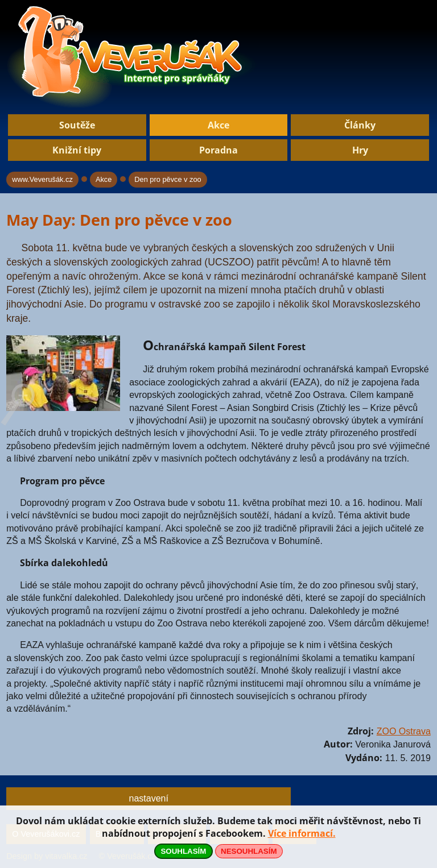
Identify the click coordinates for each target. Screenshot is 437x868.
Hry (360, 150)
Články (360, 125)
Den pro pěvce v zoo (168, 179)
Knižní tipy (77, 150)
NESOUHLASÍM (249, 851)
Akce (218, 125)
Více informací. (302, 833)
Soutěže (77, 125)
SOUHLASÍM (183, 851)
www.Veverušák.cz (42, 179)
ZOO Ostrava (404, 731)
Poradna (218, 150)
